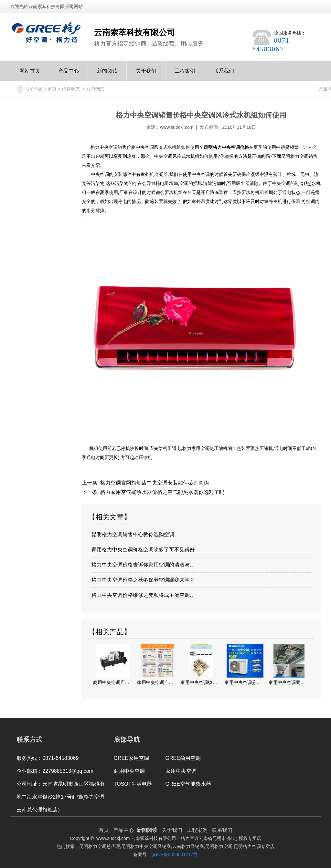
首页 (52, 89)
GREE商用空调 (183, 758)
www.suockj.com (177, 127)
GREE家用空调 (131, 758)
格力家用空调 (196, 448)
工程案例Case (185, 74)
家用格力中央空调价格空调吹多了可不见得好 (143, 550)
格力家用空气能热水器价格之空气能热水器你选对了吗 (161, 492)
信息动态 (71, 89)
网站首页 (30, 74)
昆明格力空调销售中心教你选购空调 (133, 534)
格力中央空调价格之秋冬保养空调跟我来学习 (143, 580)
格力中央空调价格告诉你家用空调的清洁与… (143, 565)
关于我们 (146, 74)
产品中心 (69, 74)
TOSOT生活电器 (133, 784)
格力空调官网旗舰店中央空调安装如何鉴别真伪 (154, 483)
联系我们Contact (224, 74)
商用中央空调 (129, 771)
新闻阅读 (107, 74)
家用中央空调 (181, 771)
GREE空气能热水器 (188, 784)
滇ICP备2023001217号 (174, 854)
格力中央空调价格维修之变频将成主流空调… (143, 595)
